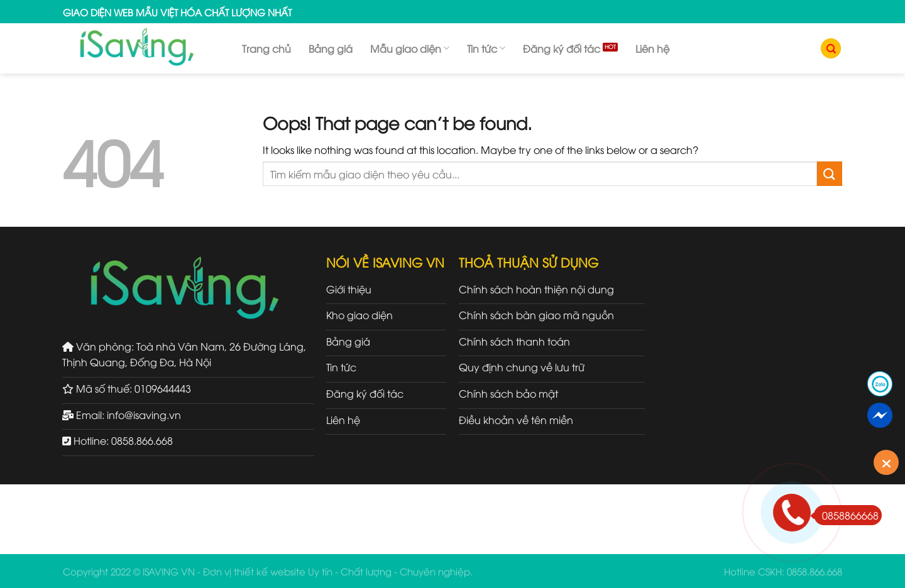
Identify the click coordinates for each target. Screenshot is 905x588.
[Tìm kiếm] (831, 49)
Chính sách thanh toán (514, 341)
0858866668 (846, 515)
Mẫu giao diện (410, 48)
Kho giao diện (359, 315)
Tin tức (486, 48)
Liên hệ (652, 48)
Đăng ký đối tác (562, 48)
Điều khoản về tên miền (516, 420)
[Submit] (830, 174)
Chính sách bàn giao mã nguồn (536, 315)
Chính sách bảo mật (508, 393)
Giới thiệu (349, 289)
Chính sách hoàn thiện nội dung (536, 289)
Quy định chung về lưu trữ (522, 367)
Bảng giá (331, 48)
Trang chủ (266, 48)
